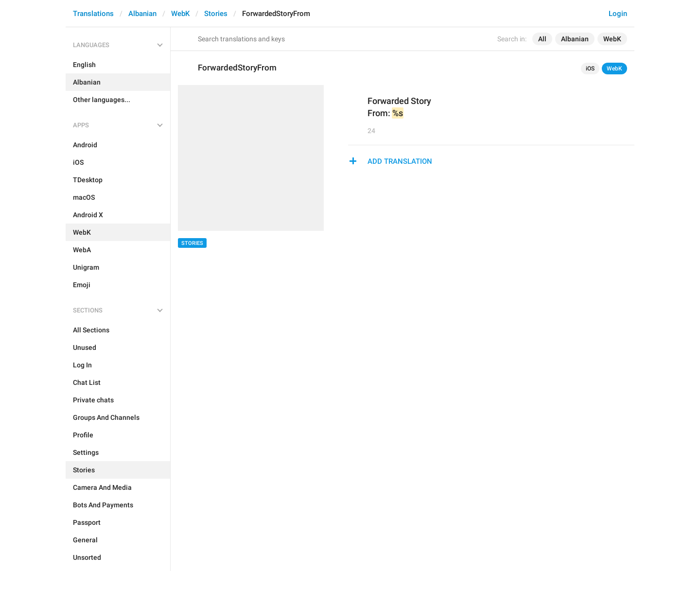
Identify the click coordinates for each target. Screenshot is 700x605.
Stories (216, 14)
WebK (180, 14)
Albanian (142, 14)
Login (618, 14)
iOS (590, 69)
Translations (93, 14)
